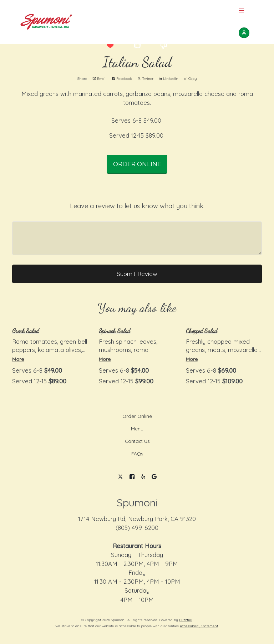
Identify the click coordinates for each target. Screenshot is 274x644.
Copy (190, 79)
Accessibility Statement (199, 626)
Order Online (137, 416)
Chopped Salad (202, 331)
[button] (110, 45)
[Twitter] (121, 477)
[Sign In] (244, 33)
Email (100, 79)
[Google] (154, 477)
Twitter (145, 79)
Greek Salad (26, 331)
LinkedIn (169, 79)
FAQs (137, 454)
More (18, 359)
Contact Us (137, 441)
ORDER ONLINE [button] (137, 164)
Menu (137, 429)
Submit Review (137, 274)
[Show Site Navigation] (242, 11)
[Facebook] (132, 477)
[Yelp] (143, 477)
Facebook (122, 79)
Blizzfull (186, 620)
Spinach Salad (115, 331)
